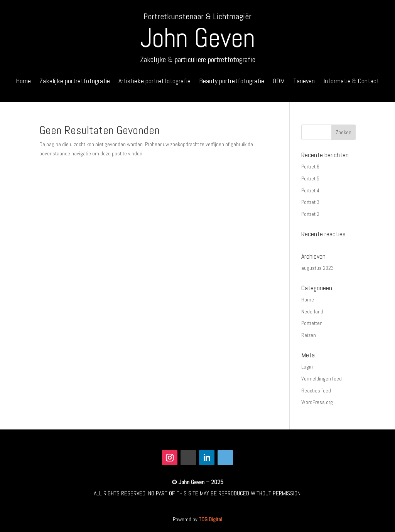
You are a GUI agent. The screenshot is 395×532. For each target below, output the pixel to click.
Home (23, 82)
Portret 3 (310, 202)
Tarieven (304, 82)
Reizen (309, 335)
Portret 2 (310, 214)
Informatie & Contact (351, 82)
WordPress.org (317, 402)
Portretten (312, 323)
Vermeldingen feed (322, 379)
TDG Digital (210, 519)
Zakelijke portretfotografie (75, 82)
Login (307, 367)
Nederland (312, 311)
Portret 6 (310, 167)
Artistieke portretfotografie (154, 82)
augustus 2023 (317, 268)
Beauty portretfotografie (232, 82)
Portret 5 (310, 178)
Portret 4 (310, 190)
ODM (279, 82)
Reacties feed (316, 391)
